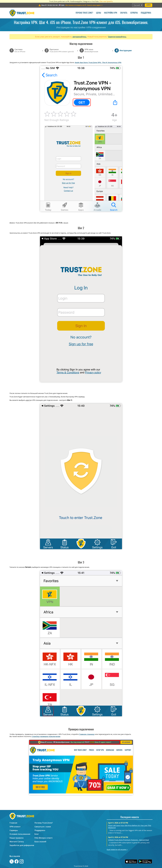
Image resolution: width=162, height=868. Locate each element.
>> (84, 5)
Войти (149, 5)
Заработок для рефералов (22, 845)
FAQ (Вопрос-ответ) (44, 838)
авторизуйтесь (79, 37)
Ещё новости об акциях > (117, 849)
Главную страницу (87, 734)
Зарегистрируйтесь (117, 37)
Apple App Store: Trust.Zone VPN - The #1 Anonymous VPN (98, 62)
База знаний (40, 842)
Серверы (134, 13)
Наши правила (17, 838)
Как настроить (106, 1)
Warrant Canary (17, 842)
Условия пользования (20, 834)
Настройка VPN (111, 13)
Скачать (124, 13)
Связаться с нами (43, 827)
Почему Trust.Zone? (84, 13)
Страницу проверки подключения (46, 736)
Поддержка (146, 13)
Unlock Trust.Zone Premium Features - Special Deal (129, 840)
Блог (37, 834)
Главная (13, 823)
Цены (99, 13)
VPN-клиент (15, 827)
